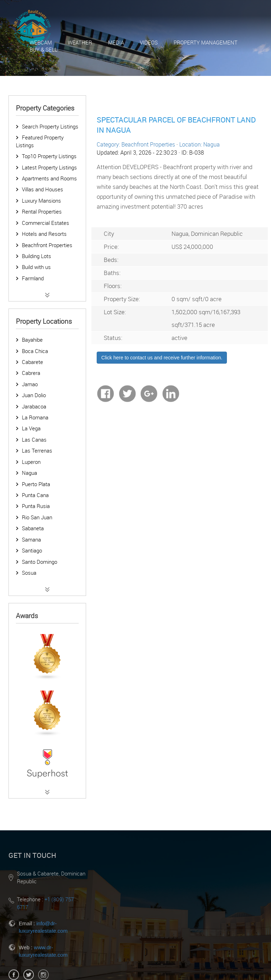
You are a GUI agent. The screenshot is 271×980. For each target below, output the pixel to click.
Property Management (206, 42)
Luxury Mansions (41, 201)
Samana (31, 539)
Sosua (29, 573)
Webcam (41, 42)
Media (116, 42)
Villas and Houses (43, 189)
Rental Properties (42, 211)
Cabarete (32, 362)
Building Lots (37, 256)
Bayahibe (32, 340)
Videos (149, 42)
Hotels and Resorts (44, 234)
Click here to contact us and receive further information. (162, 358)
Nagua (29, 473)
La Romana (35, 417)
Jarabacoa (34, 406)
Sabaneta (33, 528)
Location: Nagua (200, 144)
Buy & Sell (44, 49)
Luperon (31, 462)
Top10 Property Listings (49, 156)
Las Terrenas (37, 450)
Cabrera (31, 373)
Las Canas (34, 440)
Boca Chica (35, 351)
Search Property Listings (50, 126)
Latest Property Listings (49, 167)
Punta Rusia (36, 506)
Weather (80, 42)
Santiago (32, 550)
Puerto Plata (36, 484)
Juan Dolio (34, 395)
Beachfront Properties (47, 245)
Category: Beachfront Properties (136, 144)
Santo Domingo (40, 562)
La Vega (31, 428)
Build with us (36, 267)
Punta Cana (35, 495)
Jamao (30, 384)
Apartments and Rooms (49, 178)
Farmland (33, 278)
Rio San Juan (37, 517)
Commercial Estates (46, 223)
